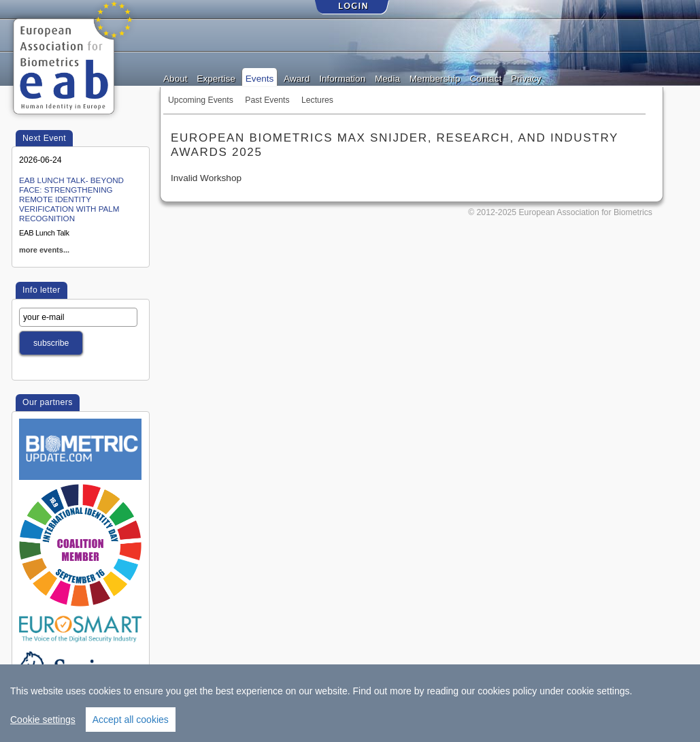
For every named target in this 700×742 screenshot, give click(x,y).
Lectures (317, 100)
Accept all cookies (131, 720)
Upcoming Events (201, 100)
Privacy (526, 78)
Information (342, 78)
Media (387, 78)
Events (260, 78)
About (176, 78)
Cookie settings (43, 720)
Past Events (267, 100)
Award (297, 78)
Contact (485, 78)
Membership (435, 78)
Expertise (216, 78)
